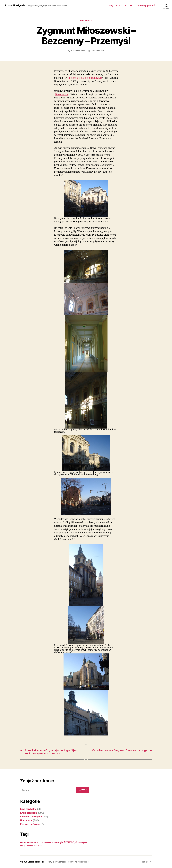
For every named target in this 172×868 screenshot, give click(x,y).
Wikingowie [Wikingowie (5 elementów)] (83, 843)
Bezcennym (62, 94)
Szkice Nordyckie (15, 5)
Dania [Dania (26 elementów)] (23, 842)
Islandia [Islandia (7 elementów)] (48, 843)
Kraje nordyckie (29, 813)
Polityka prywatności (147, 5)
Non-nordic (86, 21)
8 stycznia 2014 (98, 51)
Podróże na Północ (30, 824)
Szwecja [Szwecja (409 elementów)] (71, 842)
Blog (111, 5)
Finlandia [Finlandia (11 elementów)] (31, 843)
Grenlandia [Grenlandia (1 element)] (40, 843)
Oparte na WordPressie (78, 862)
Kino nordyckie (28, 809)
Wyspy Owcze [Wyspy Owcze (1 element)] (38, 846)
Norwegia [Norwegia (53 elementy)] (57, 842)
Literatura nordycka (31, 817)
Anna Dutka (121, 5)
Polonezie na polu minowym (86, 78)
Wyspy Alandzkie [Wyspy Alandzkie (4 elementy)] (27, 846)
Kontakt (132, 5)
